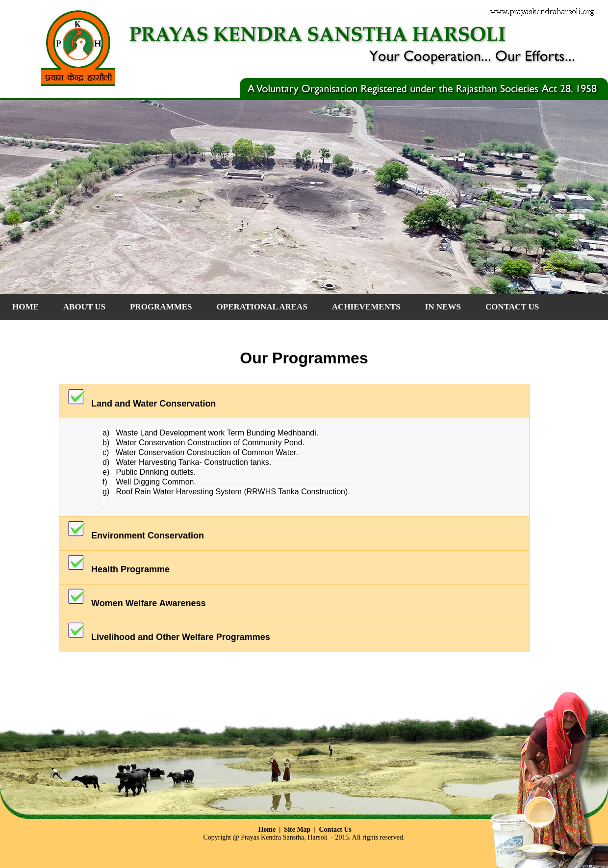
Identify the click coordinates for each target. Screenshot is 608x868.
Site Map (297, 830)
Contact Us (336, 830)
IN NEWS (443, 307)
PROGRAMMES (161, 307)
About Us (84, 307)
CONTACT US (512, 307)
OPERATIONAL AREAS (262, 307)
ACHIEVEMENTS (366, 307)
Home (25, 307)
